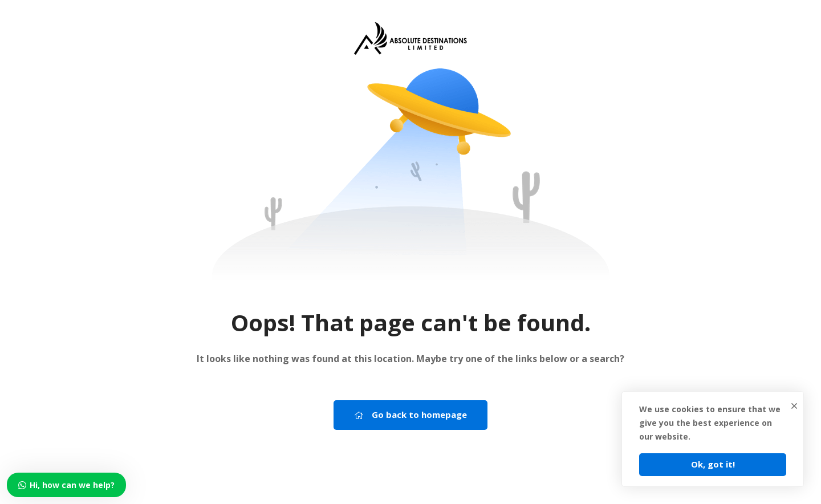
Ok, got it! (713, 464)
